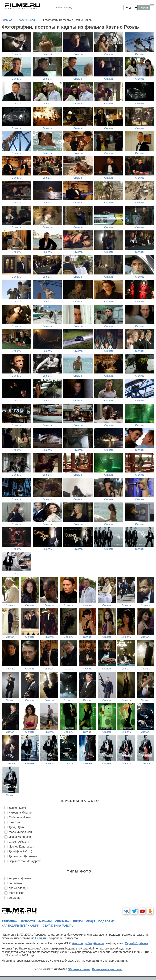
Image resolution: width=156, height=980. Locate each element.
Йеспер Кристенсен (21, 847)
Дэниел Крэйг (18, 808)
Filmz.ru (41, 938)
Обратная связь (79, 969)
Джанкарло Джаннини (23, 856)
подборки (106, 921)
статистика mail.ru (58, 926)
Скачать (16, 54)
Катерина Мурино (20, 813)
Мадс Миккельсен (20, 832)
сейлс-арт (15, 898)
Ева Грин (15, 822)
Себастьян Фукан (20, 817)
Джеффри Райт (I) (20, 851)
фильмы (45, 921)
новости (28, 921)
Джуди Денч (17, 827)
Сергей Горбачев (137, 943)
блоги (78, 921)
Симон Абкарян (19, 842)
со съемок (15, 883)
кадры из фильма (20, 878)
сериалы (62, 921)
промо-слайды (18, 888)
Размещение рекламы (107, 969)
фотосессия (17, 893)
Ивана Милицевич (21, 837)
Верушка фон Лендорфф (25, 861)
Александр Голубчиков (88, 943)
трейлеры (10, 921)
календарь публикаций (20, 926)
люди (91, 921)
